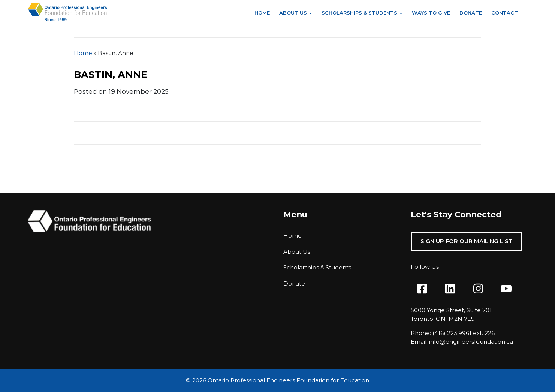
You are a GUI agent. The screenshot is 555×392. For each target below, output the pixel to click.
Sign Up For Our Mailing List (467, 241)
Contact (505, 13)
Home (262, 13)
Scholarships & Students (359, 13)
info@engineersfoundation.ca (471, 342)
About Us (293, 13)
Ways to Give (431, 13)
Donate (471, 13)
